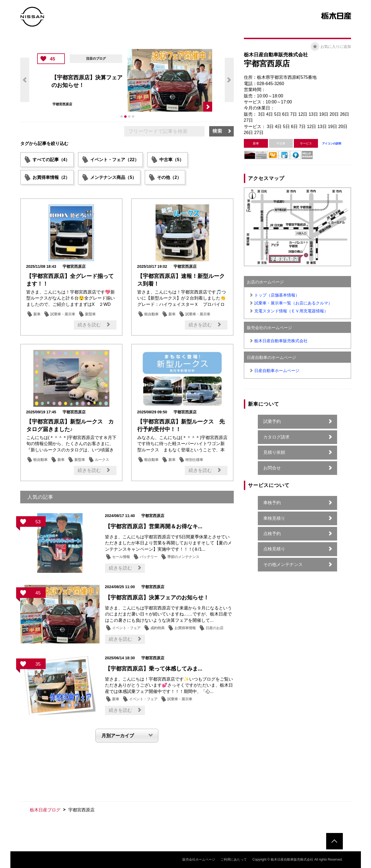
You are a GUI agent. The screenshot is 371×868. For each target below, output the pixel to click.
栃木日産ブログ (45, 810)
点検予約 (272, 534)
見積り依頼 (274, 452)
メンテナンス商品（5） (113, 177)
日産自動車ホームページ (277, 371)
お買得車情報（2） (51, 177)
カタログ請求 (276, 437)
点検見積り (274, 549)
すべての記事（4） (51, 160)
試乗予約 (272, 421)
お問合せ (272, 468)
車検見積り (274, 518)
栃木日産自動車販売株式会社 (281, 341)
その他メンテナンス (283, 564)
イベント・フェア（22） (115, 160)
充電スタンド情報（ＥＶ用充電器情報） (291, 311)
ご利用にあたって (234, 860)
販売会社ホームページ (199, 860)
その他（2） (169, 177)
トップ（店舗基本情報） (277, 295)
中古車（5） (172, 160)
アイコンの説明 (332, 143)
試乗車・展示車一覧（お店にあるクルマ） (293, 303)
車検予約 (272, 503)
